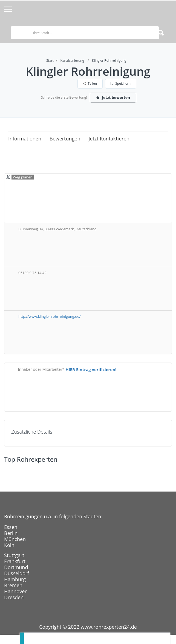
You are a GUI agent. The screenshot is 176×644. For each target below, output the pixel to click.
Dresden (14, 597)
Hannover (15, 591)
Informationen (25, 139)
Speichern (121, 83)
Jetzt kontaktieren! (110, 139)
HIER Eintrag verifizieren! (91, 369)
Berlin (11, 533)
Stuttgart (14, 555)
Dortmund (16, 567)
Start (50, 61)
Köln (9, 545)
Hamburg (15, 579)
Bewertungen (65, 139)
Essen (11, 527)
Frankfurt (15, 561)
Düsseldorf (17, 573)
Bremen (13, 585)
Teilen (90, 83)
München (15, 539)
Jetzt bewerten (113, 97)
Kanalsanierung (72, 61)
